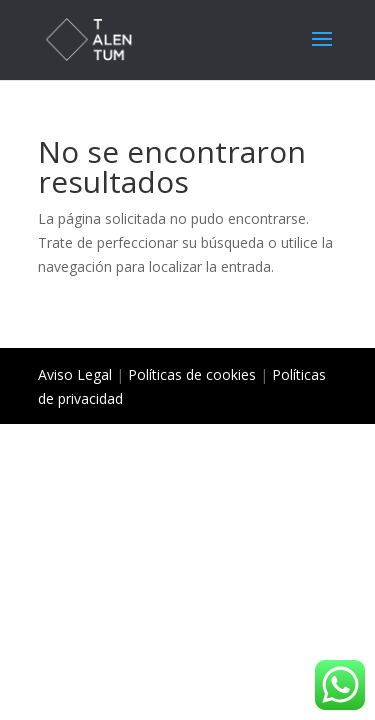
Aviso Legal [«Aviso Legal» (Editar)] (75, 374)
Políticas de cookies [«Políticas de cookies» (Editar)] (192, 374)
